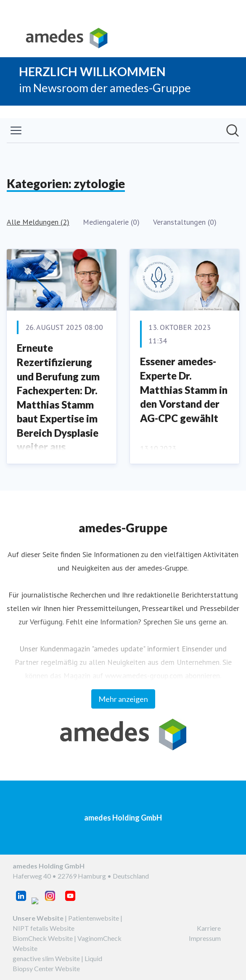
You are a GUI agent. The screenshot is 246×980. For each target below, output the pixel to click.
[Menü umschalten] (16, 130)
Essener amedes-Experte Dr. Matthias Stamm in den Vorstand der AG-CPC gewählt (184, 389)
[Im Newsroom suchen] (233, 130)
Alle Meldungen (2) (38, 222)
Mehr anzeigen (123, 699)
